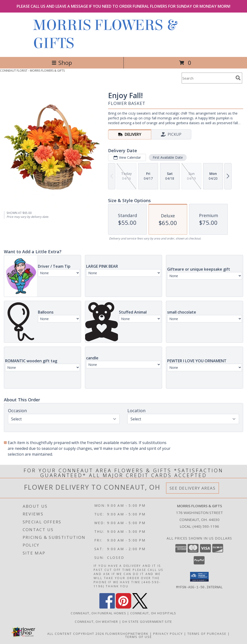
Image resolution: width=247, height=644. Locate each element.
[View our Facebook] (107, 607)
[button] (199, 577)
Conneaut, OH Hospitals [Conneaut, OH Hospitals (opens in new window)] (153, 613)
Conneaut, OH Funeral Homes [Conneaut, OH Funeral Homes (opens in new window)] (98, 613)
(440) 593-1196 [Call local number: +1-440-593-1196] (206, 526)
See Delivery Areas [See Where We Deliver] (193, 488)
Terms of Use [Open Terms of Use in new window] (139, 637)
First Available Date (168, 157)
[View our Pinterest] (123, 607)
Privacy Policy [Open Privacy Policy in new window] (168, 633)
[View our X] (140, 607)
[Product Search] (208, 78)
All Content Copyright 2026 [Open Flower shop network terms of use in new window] (76, 633)
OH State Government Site (147, 621)
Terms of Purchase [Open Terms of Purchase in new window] (207, 633)
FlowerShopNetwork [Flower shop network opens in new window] (127, 633)
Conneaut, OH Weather (96, 621)
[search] (238, 78)
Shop (62, 63)
